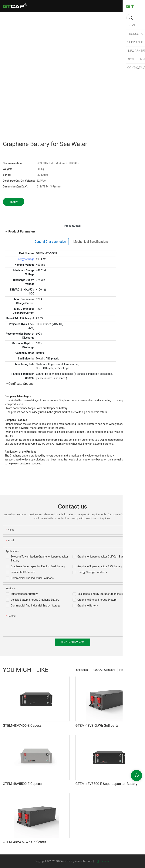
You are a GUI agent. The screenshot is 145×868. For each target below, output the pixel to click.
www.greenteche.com (79, 861)
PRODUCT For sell (130, 670)
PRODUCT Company (104, 670)
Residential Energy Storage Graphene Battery (104, 594)
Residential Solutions (23, 572)
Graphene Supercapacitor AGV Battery (100, 566)
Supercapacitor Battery (24, 594)
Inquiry (14, 202)
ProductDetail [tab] (72, 226)
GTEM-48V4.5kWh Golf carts (24, 842)
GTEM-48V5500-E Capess (22, 784)
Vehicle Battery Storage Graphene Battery (35, 600)
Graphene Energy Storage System (97, 600)
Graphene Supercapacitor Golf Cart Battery (102, 557)
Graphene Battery (88, 606)
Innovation (82, 670)
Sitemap (103, 861)
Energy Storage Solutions (92, 572)
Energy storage (25, 259)
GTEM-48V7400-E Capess (22, 725)
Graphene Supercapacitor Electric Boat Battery (38, 566)
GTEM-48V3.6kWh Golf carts (97, 725)
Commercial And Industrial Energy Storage (36, 606)
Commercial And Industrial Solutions (32, 578)
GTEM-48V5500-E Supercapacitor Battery (106, 784)
